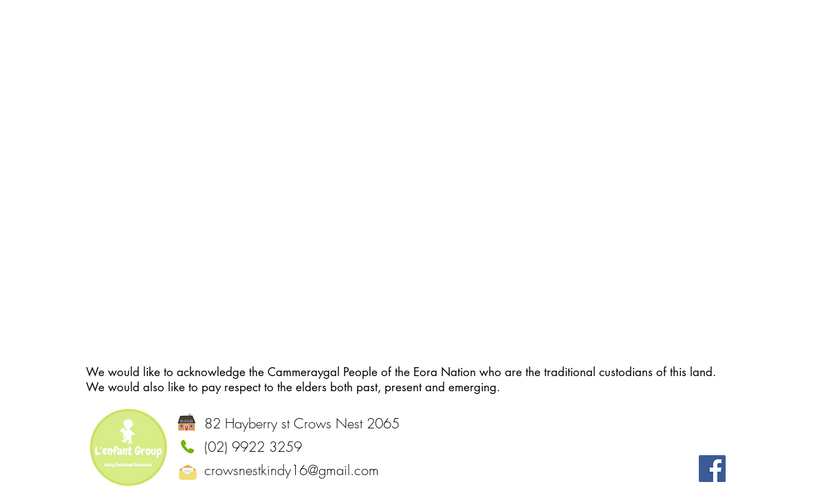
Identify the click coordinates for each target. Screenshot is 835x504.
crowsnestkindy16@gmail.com (292, 470)
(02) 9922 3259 (253, 447)
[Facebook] (712, 469)
